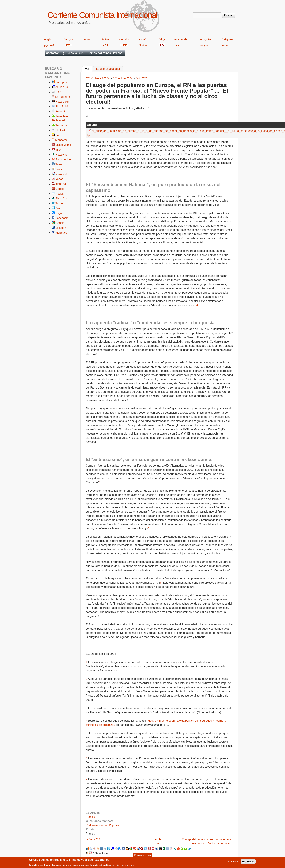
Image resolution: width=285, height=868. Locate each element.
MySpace (61, 233)
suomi (225, 45)
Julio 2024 (142, 78)
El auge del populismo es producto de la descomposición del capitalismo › (207, 841)
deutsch (88, 39)
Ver (89, 68)
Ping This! (62, 107)
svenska (124, 39)
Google (60, 223)
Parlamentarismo (96, 825)
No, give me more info (123, 866)
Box (58, 208)
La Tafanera (63, 97)
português (205, 39)
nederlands (180, 39)
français (69, 39)
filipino (143, 45)
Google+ (61, 189)
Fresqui (60, 111)
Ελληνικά (227, 39)
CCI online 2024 (123, 78)
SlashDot (61, 199)
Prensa (118, 53)
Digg (58, 92)
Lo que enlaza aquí (108, 69)
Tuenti (59, 164)
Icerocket (61, 174)
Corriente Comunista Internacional (102, 15)
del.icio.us (62, 87)
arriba (158, 841)
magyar (203, 45)
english (49, 39)
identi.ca (61, 184)
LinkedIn (61, 228)
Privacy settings (142, 856)
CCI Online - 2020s (98, 78)
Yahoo (59, 179)
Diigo (59, 213)
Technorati (62, 125)
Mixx (58, 150)
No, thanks (248, 863)
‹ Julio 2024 (94, 839)
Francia (90, 817)
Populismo (116, 825)
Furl (58, 135)
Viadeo (60, 169)
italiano (106, 39)
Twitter (60, 203)
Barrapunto (62, 82)
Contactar (52, 53)
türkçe (162, 39)
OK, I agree (232, 863)
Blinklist (60, 130)
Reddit (59, 194)
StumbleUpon (64, 160)
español (144, 39)
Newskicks (62, 102)
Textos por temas (99, 53)
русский (49, 45)
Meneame (61, 140)
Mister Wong (63, 145)
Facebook (62, 218)
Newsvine (61, 155)
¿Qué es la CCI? (74, 53)
